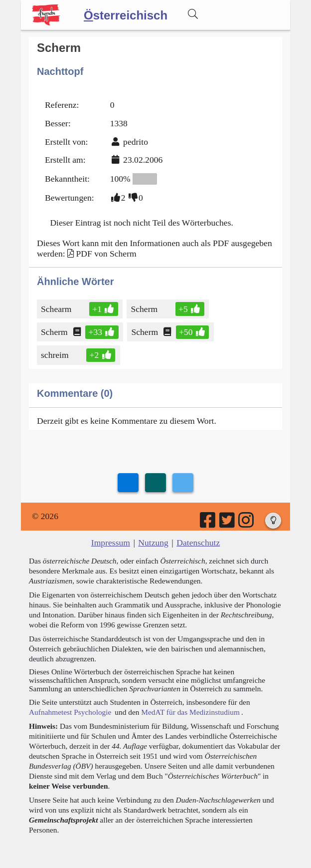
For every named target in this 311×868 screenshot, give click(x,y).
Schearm (57, 309)
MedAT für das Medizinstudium (190, 712)
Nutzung (153, 543)
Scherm (145, 309)
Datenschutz (198, 543)
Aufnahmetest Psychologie (70, 712)
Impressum (111, 543)
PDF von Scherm (106, 254)
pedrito (136, 142)
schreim (56, 355)
